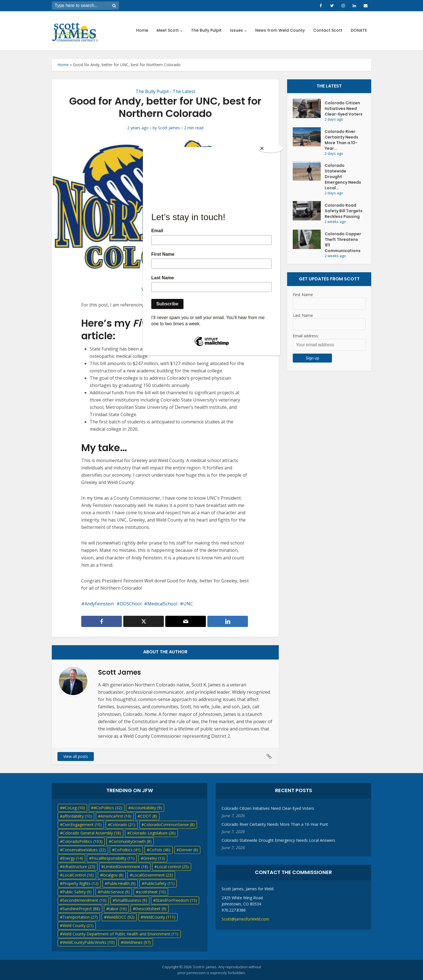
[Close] (270, 148)
